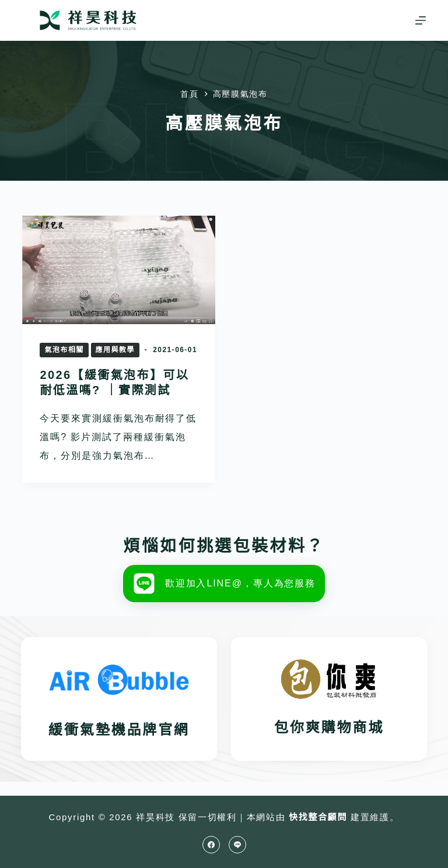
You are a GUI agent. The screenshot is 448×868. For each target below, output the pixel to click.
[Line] (237, 845)
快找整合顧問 (318, 817)
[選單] (421, 20)
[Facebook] (211, 845)
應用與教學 (115, 350)
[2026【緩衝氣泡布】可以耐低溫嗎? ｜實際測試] (119, 270)
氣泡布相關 (64, 350)
